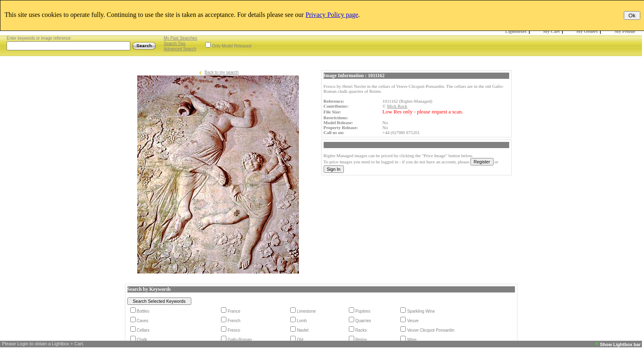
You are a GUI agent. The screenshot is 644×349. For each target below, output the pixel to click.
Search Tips (175, 44)
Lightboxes (516, 31)
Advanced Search (180, 49)
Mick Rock (397, 106)
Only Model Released (232, 46)
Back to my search (221, 72)
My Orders (587, 31)
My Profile (625, 31)
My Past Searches (180, 38)
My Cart (551, 31)
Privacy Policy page (332, 15)
